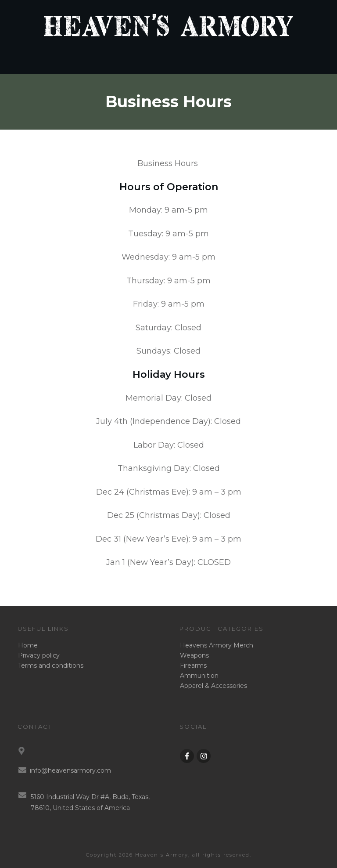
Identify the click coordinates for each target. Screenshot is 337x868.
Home (28, 645)
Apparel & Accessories (213, 686)
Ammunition (199, 676)
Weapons (194, 655)
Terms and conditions (51, 665)
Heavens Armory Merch (217, 645)
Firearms (193, 665)
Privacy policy (39, 655)
